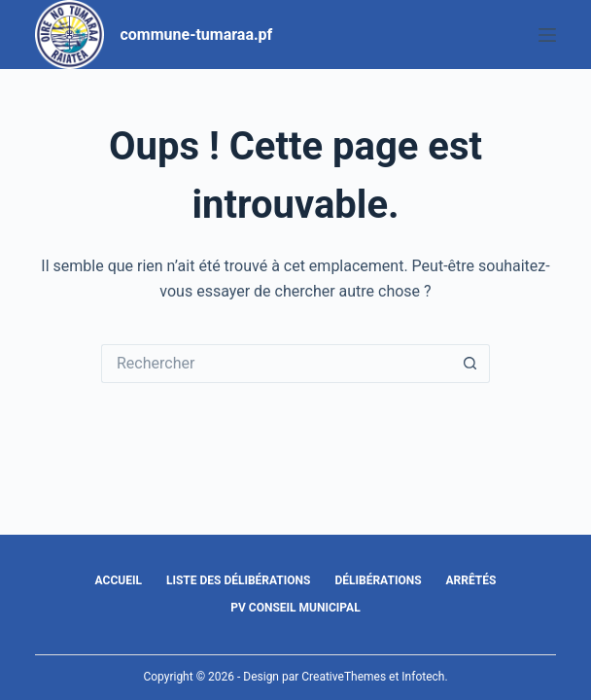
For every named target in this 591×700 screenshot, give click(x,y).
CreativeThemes (344, 677)
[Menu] (547, 35)
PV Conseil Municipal (295, 608)
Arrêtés (471, 580)
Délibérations (378, 580)
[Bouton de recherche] (470, 364)
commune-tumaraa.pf (196, 35)
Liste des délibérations (239, 580)
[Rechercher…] (276, 364)
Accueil (119, 580)
